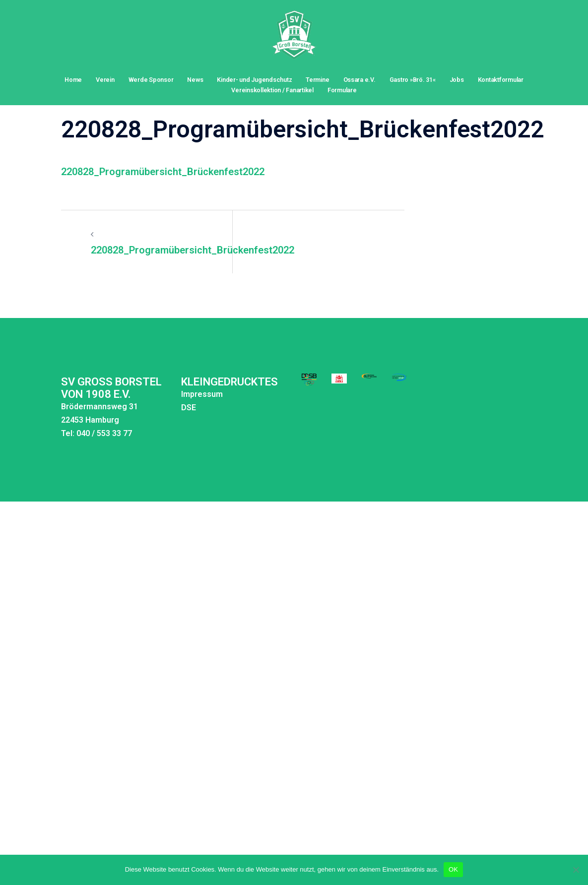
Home (73, 80)
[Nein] (576, 870)
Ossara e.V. (359, 80)
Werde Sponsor (151, 80)
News (195, 80)
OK (453, 869)
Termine (317, 80)
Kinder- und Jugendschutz (254, 80)
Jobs (457, 80)
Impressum (163, 373)
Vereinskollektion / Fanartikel (272, 90)
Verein (105, 80)
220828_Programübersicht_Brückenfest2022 (163, 151)
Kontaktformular (501, 80)
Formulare (342, 90)
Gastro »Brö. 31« (413, 80)
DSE (149, 387)
